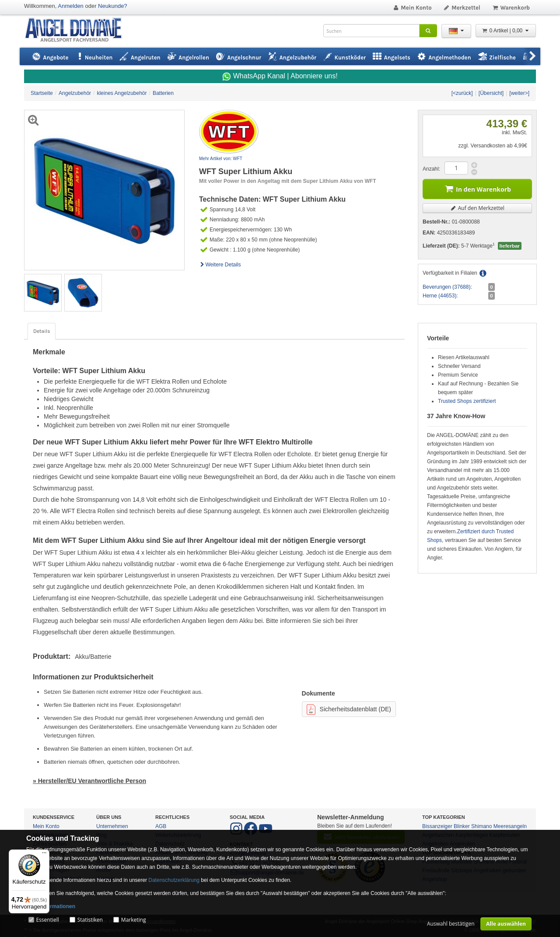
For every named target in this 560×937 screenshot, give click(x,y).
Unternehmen (112, 826)
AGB (161, 826)
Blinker (462, 826)
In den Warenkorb (477, 188)
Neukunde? (113, 6)
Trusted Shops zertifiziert (467, 401)
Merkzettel (462, 8)
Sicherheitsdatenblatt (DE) (349, 710)
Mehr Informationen (51, 906)
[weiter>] (519, 93)
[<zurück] (462, 93)
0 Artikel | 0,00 (506, 31)
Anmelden (71, 6)
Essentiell (47, 920)
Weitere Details (220, 265)
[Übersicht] (491, 93)
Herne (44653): (440, 296)
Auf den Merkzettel (477, 208)
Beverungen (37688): (447, 287)
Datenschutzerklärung (174, 880)
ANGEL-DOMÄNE (78, 30)
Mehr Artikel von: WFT (221, 159)
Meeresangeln (510, 826)
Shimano (481, 826)
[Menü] (44, 855)
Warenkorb (511, 8)
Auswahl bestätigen (451, 924)
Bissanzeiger (437, 826)
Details (42, 331)
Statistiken (90, 920)
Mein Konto (412, 8)
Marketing (134, 920)
